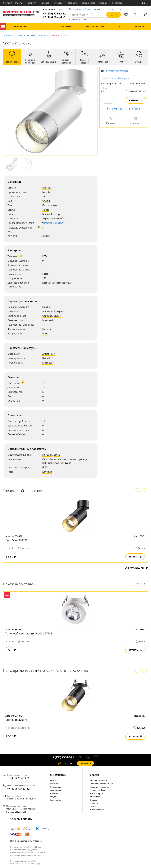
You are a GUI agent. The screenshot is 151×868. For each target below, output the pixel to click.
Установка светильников (101, 784)
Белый (46, 214)
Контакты (117, 3)
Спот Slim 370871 (16, 540)
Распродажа (56, 790)
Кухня (68, 463)
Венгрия (47, 188)
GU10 (45, 274)
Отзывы (58, 3)
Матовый (48, 320)
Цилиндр (48, 329)
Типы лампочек (97, 810)
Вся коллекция (136, 568)
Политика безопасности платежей (26, 841)
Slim (45, 196)
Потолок (47, 455)
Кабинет (47, 463)
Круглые (47, 472)
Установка (72, 3)
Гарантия (31, 3)
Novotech (48, 192)
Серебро (56, 214)
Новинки (54, 793)
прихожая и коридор (74, 459)
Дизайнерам (88, 3)
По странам (55, 787)
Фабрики (54, 784)
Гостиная (55, 459)
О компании (58, 775)
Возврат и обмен (98, 790)
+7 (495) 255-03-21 (54, 17)
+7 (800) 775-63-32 (54, 14)
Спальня (58, 463)
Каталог (3, 27)
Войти (145, 3)
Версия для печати (117, 71)
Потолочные (41, 35)
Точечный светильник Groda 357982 (29, 633)
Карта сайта (56, 800)
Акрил (46, 218)
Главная (8, 35)
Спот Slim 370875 (16, 720)
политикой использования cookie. (27, 855)
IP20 (45, 467)
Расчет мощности (55, 223)
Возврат (45, 3)
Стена (57, 455)
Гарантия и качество (99, 787)
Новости (94, 803)
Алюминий (57, 218)
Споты (28, 35)
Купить (136, 100)
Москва (60, 10)
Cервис (95, 775)
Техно (46, 210)
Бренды (103, 3)
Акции (53, 797)
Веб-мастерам (96, 793)
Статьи (93, 806)
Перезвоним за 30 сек (80, 9)
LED (45, 256)
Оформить (85, 763)
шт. (62, 763)
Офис (46, 459)
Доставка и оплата (12, 3)
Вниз (45, 334)
